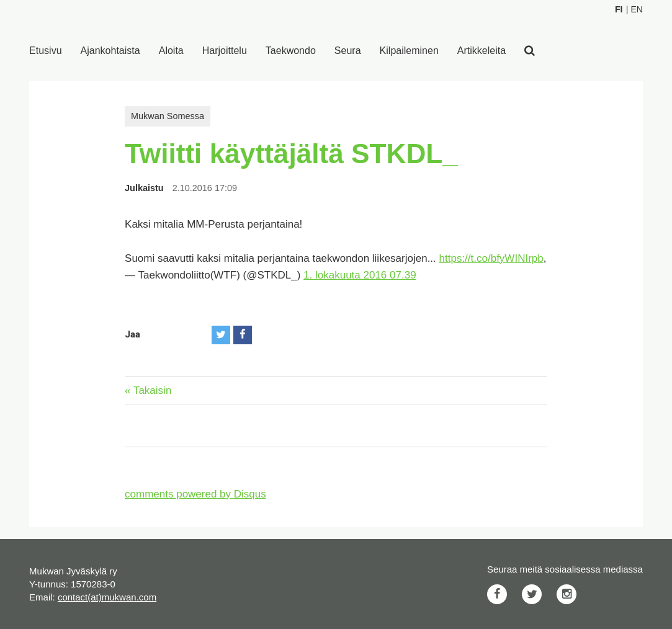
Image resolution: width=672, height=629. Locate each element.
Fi (619, 9)
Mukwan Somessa (168, 116)
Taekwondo (291, 51)
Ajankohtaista (110, 51)
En (636, 9)
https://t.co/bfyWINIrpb (491, 258)
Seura (348, 51)
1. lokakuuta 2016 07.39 (360, 275)
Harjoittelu (225, 51)
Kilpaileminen (409, 51)
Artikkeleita (482, 51)
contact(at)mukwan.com (107, 597)
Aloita (171, 51)
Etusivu (45, 51)
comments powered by (195, 494)
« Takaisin (148, 390)
